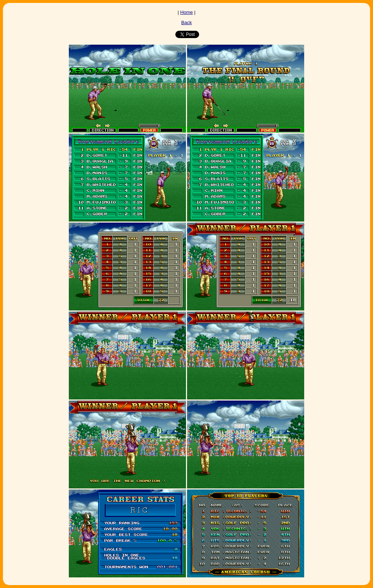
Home (186, 12)
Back (186, 23)
